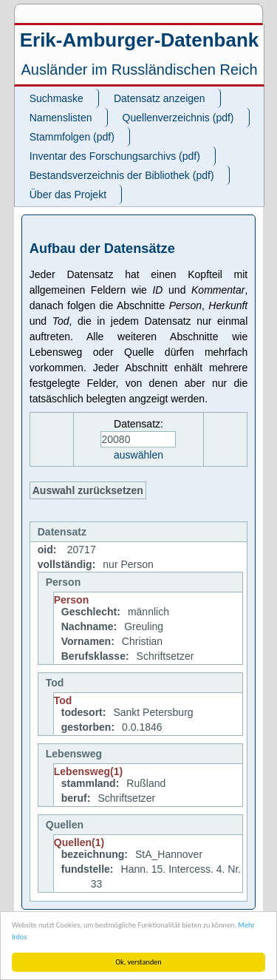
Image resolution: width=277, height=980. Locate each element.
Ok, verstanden (138, 962)
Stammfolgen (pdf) (72, 137)
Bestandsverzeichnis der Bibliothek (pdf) (122, 175)
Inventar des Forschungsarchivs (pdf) (115, 156)
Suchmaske (57, 98)
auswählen (138, 455)
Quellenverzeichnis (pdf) (178, 118)
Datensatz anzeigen (160, 98)
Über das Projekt (68, 195)
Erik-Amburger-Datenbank (140, 40)
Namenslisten (61, 118)
